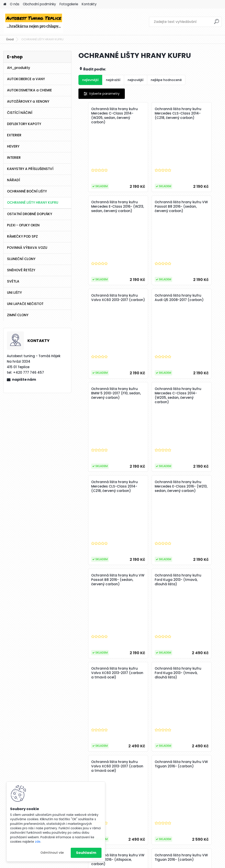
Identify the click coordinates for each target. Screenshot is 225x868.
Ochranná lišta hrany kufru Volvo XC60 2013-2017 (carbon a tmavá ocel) (102, 489)
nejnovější (136, 80)
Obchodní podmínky (39, 4)
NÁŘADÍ (14, 180)
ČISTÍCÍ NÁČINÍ (20, 113)
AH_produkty (19, 68)
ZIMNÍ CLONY (18, 315)
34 (143, 765)
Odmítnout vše (52, 853)
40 (191, 765)
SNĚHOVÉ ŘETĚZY (21, 270)
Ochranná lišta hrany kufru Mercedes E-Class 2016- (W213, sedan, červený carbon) (197, 118)
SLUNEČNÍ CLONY (21, 259)
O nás (15, 4)
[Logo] (34, 22)
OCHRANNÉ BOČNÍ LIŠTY (27, 191)
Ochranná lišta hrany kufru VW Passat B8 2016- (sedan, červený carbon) (102, 209)
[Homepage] (5, 4)
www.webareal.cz (130, 864)
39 (183, 765)
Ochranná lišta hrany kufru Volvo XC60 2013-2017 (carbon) (149, 207)
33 (135, 765)
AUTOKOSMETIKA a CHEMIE (29, 90)
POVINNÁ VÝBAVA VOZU (27, 248)
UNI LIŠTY (14, 293)
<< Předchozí (95, 765)
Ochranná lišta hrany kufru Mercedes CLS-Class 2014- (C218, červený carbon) (149, 116)
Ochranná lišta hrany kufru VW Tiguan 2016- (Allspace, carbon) (149, 582)
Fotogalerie (69, 4)
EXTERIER (14, 135)
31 (119, 765)
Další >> (209, 765)
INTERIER (14, 158)
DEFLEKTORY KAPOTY (24, 124)
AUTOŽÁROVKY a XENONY (28, 101)
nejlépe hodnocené (166, 80)
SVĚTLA (13, 281)
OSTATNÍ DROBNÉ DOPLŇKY (30, 214)
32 (127, 765)
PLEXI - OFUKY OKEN (23, 225)
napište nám (24, 380)
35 (151, 765)
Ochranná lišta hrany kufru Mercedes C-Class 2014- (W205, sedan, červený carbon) (102, 118)
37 (167, 765)
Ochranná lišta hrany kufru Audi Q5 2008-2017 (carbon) (197, 207)
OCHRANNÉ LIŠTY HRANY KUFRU (33, 202)
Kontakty (89, 4)
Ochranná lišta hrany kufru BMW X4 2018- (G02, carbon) (173, 673)
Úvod (10, 39)
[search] (217, 23)
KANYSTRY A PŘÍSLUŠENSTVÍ (30, 169)
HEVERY (13, 146)
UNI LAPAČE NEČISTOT (25, 304)
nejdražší (113, 80)
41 (199, 765)
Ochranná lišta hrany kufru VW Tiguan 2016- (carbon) (102, 580)
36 (159, 765)
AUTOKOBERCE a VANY (26, 79)
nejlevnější (90, 80)
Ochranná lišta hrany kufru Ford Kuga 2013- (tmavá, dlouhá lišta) (197, 393)
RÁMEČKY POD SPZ (22, 236)
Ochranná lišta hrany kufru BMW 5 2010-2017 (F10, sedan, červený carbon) (102, 302)
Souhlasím (86, 853)
